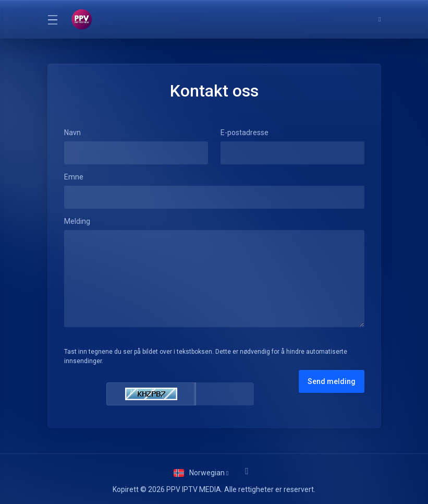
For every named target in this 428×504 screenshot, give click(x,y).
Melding (77, 221)
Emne (74, 177)
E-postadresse (244, 133)
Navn (72, 133)
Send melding (332, 381)
